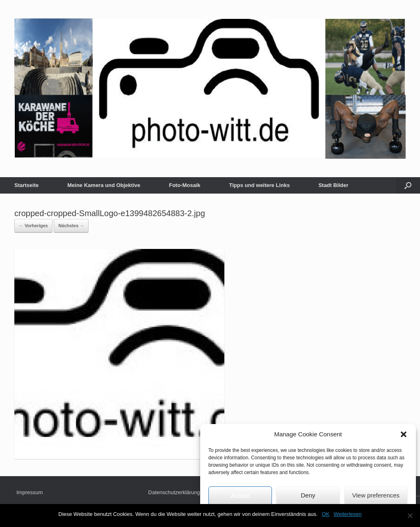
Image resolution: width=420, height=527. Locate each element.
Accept (240, 495)
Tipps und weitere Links (260, 185)
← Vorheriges (33, 226)
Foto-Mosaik (185, 185)
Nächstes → (71, 226)
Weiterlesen (347, 514)
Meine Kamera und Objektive (104, 185)
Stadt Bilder (333, 185)
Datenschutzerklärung (174, 492)
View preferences (376, 495)
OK (326, 514)
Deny (308, 495)
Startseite (26, 185)
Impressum (30, 492)
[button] (404, 434)
